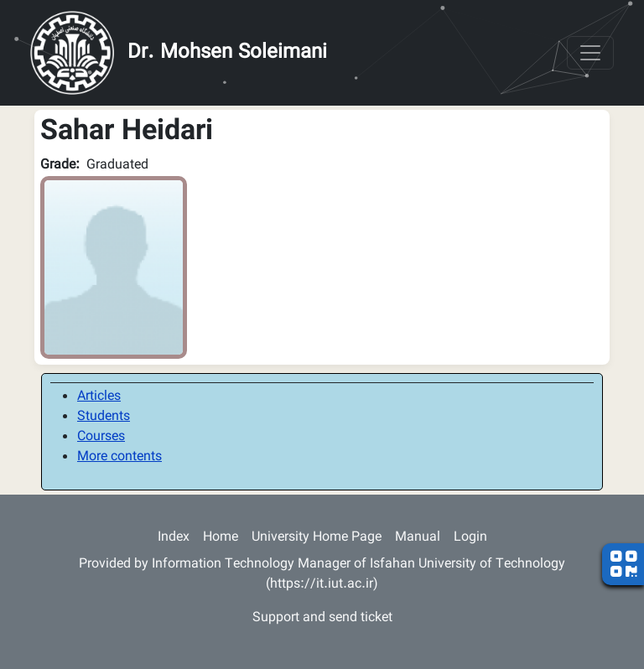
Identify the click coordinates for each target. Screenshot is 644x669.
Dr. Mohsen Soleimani (227, 53)
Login (470, 538)
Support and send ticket (322, 618)
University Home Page (317, 538)
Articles (99, 397)
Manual (418, 538)
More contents (119, 457)
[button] (114, 268)
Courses (101, 437)
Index (174, 538)
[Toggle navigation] (590, 53)
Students (104, 417)
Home (221, 538)
